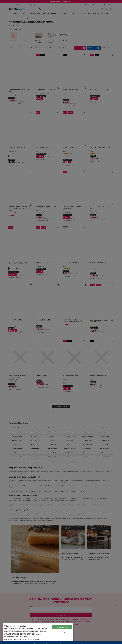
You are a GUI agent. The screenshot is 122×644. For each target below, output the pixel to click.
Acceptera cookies (62, 627)
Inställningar (62, 632)
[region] (38, 632)
